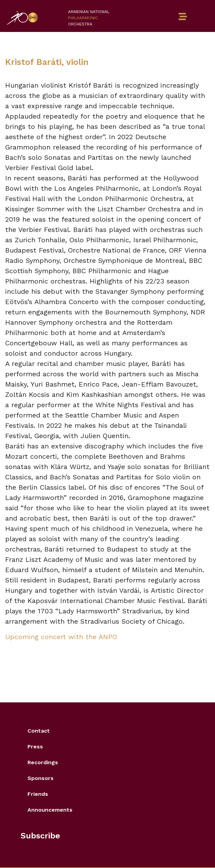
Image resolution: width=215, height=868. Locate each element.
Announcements (50, 810)
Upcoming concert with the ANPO (61, 637)
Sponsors (41, 778)
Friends (38, 794)
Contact (39, 731)
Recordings (43, 762)
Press (35, 747)
